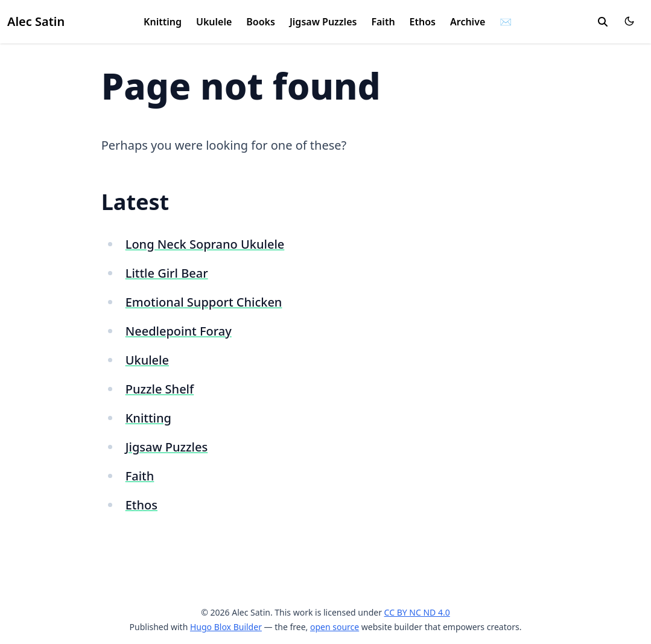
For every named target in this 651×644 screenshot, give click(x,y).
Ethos (423, 22)
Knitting (163, 22)
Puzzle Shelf (160, 389)
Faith (383, 22)
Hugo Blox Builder (226, 627)
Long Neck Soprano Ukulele (205, 244)
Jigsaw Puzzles (323, 22)
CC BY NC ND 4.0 (417, 612)
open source (335, 627)
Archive (468, 22)
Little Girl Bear (167, 273)
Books (261, 22)
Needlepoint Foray (179, 331)
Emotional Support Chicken (204, 302)
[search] (603, 22)
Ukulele (214, 22)
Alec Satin (36, 21)
